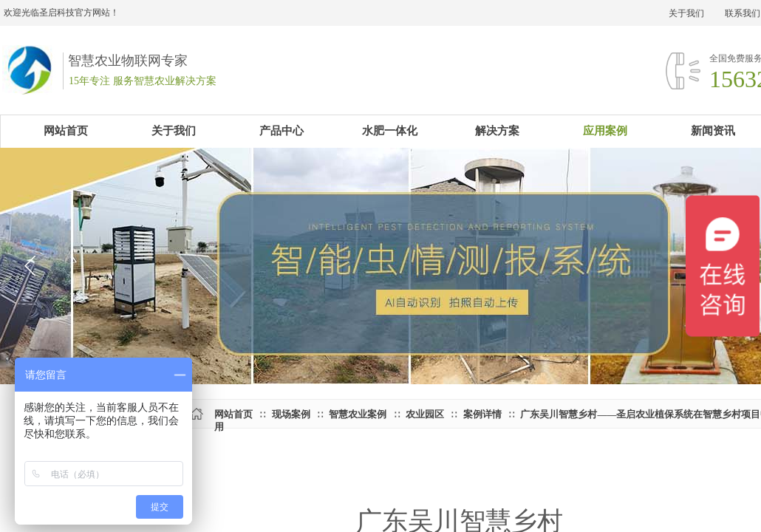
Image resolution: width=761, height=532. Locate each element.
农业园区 (425, 414)
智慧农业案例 (358, 414)
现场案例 (291, 414)
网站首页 (233, 414)
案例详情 (482, 414)
